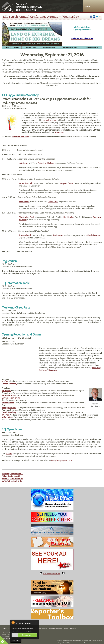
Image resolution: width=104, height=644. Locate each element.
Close (36, 623)
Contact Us (5, 628)
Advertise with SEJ (52, 574)
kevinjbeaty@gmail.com (61, 460)
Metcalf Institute (50, 120)
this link (9, 453)
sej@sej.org (9, 638)
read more (16, 640)
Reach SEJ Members (55, 628)
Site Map (73, 628)
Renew (66, 628)
